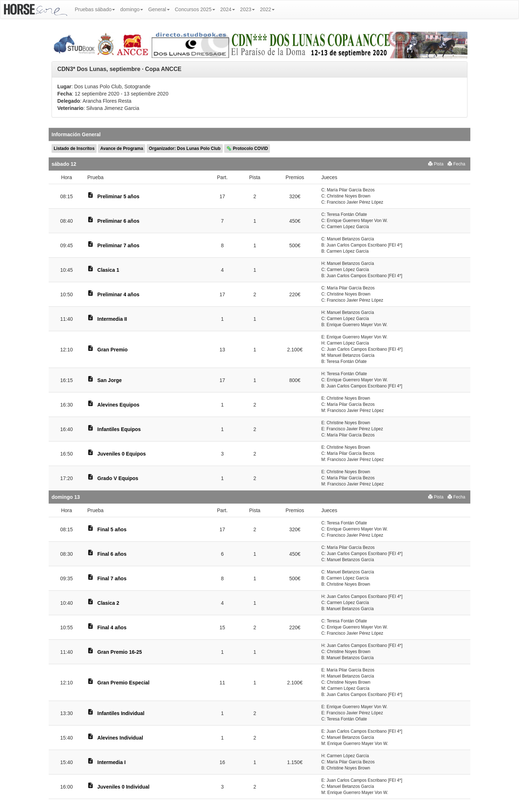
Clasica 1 (108, 270)
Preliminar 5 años (118, 196)
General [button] (159, 9)
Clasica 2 (108, 603)
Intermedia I (112, 762)
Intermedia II (112, 319)
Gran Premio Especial (123, 683)
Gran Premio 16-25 (120, 652)
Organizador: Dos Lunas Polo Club (185, 148)
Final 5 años (112, 529)
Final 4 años (112, 627)
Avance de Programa (122, 148)
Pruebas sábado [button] (95, 9)
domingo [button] (132, 9)
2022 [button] (267, 9)
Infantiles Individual (121, 713)
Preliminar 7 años (118, 245)
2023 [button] (247, 9)
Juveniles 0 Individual (123, 787)
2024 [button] (228, 9)
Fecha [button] (456, 164)
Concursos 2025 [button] (195, 9)
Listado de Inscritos (74, 148)
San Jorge (110, 380)
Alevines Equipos (118, 405)
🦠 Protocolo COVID (247, 148)
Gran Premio (112, 350)
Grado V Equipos (118, 478)
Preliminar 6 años (118, 221)
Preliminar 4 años (118, 294)
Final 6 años (112, 554)
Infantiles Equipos (119, 429)
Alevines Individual (120, 738)
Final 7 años (112, 578)
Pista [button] (436, 164)
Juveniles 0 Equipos (122, 454)
